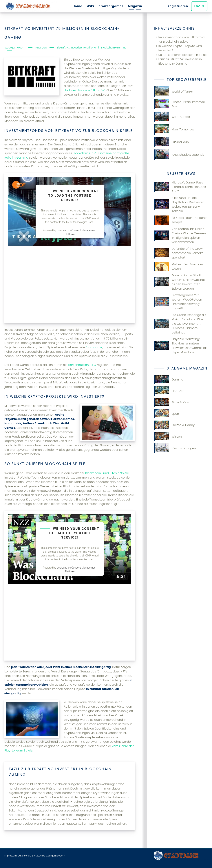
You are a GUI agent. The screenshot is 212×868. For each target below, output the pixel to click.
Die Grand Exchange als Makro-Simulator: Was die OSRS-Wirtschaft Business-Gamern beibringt (180, 324)
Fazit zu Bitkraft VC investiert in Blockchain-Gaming (180, 61)
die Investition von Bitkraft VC (85, 90)
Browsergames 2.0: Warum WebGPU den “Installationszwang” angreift (178, 302)
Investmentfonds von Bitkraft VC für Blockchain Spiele (182, 39)
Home (77, 6)
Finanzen (169, 391)
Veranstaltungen (175, 448)
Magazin (135, 6)
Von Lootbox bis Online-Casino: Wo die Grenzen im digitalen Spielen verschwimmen (180, 236)
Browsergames (111, 6)
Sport (167, 414)
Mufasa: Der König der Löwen (179, 267)
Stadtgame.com (54, 856)
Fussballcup (171, 142)
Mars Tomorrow (174, 129)
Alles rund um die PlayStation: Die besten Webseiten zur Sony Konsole (179, 204)
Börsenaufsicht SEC (82, 365)
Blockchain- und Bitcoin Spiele (107, 473)
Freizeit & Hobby (174, 425)
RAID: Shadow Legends (179, 155)
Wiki (90, 6)
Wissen (168, 437)
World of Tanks (173, 92)
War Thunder (172, 117)
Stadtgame (94, 347)
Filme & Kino (172, 402)
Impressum (11, 856)
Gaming (169, 380)
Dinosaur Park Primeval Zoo (179, 104)
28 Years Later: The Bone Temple (180, 220)
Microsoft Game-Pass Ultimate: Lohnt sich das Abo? (180, 187)
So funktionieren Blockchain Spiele (183, 55)
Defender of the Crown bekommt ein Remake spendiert (179, 253)
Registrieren (178, 6)
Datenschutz (24, 856)
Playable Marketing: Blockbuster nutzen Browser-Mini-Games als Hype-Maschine (181, 346)
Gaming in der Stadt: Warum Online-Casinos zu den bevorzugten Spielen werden (180, 282)
